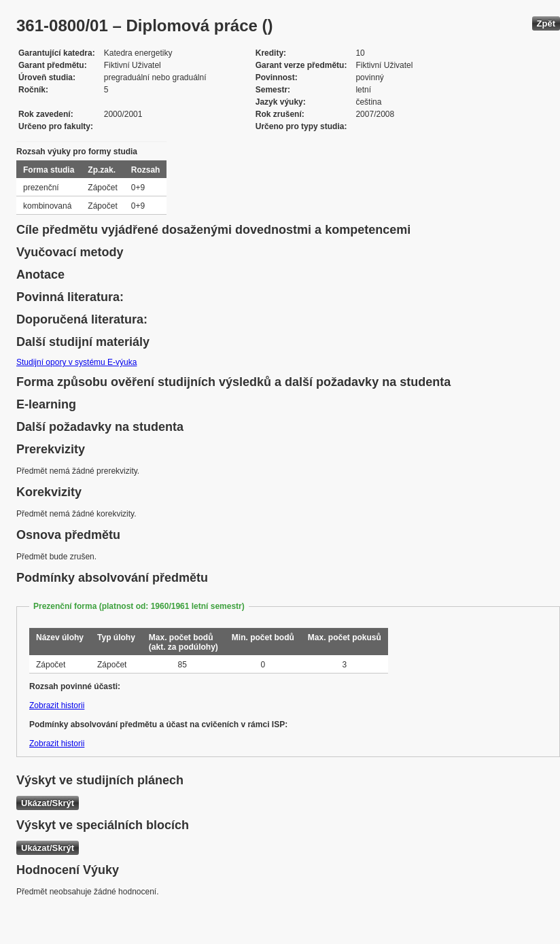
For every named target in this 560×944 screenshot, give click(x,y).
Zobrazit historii (57, 705)
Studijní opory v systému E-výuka (76, 362)
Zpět (546, 23)
